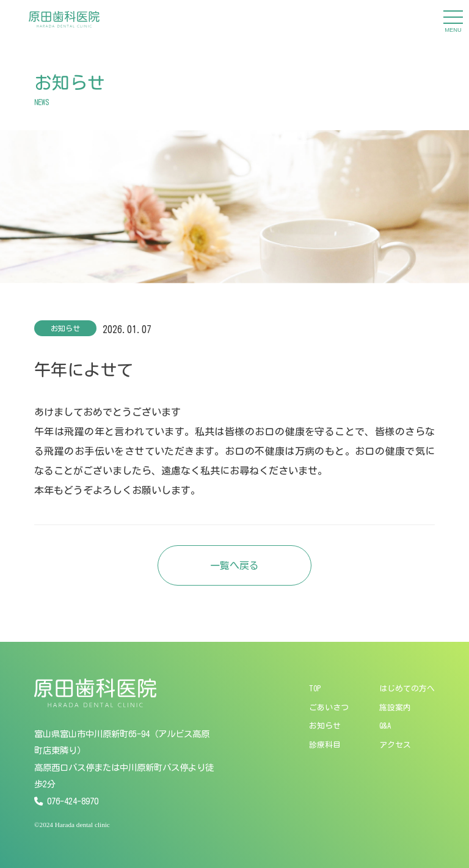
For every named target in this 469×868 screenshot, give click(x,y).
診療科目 (325, 749)
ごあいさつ (329, 712)
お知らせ (325, 731)
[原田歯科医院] (64, 19)
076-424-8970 (73, 801)
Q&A (385, 731)
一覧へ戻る (234, 570)
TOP (315, 693)
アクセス (395, 749)
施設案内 (395, 712)
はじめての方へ (407, 693)
